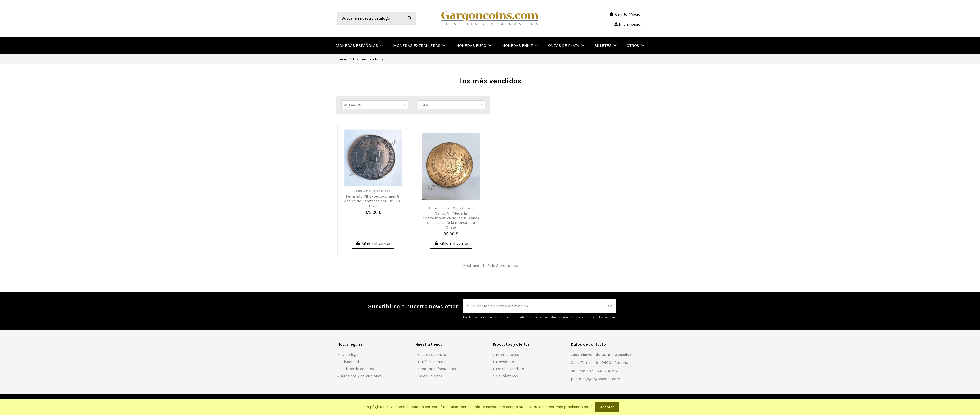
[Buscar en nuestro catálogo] (410, 18)
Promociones (508, 355)
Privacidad (350, 362)
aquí (588, 407)
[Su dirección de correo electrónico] (534, 306)
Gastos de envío (432, 355)
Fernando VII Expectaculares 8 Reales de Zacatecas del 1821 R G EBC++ (373, 201)
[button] (636, 45)
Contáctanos (507, 376)
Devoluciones (430, 376)
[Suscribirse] (610, 306)
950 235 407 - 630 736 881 (595, 371)
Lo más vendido (510, 369)
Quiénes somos (432, 362)
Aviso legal (350, 355)
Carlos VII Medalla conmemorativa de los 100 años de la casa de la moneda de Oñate (451, 220)
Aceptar (607, 407)
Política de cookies (357, 369)
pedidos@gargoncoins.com (595, 379)
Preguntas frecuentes (437, 369)
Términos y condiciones (361, 376)
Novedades (506, 362)
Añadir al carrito (373, 243)
